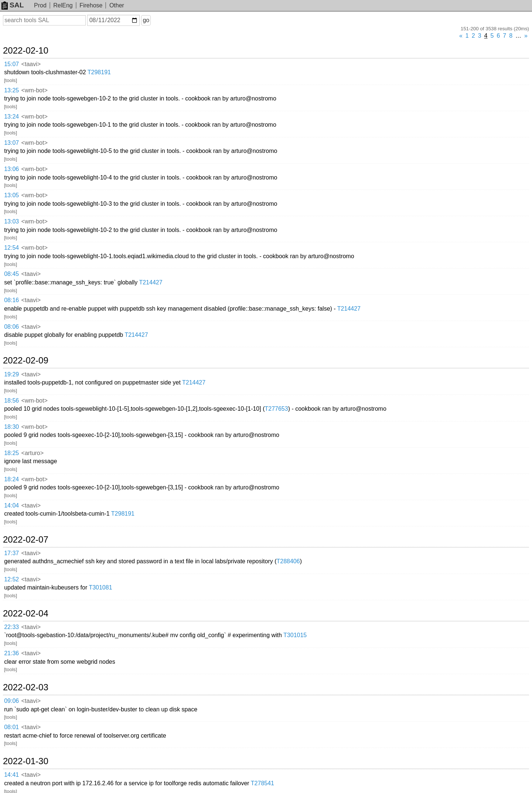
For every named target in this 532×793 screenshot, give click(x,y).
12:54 (11, 248)
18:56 (11, 401)
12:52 (11, 579)
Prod (40, 5)
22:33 (11, 627)
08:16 (11, 300)
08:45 (11, 274)
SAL (13, 5)
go (146, 20)
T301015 (295, 635)
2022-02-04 (26, 613)
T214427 (151, 282)
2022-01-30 (26, 761)
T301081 (100, 587)
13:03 (11, 221)
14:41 (11, 775)
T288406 (288, 561)
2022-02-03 (26, 687)
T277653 (276, 409)
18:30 (11, 427)
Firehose (91, 5)
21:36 (11, 653)
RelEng (63, 5)
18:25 (11, 453)
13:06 (11, 169)
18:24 (11, 479)
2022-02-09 (26, 360)
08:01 (11, 727)
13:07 (11, 143)
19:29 (11, 374)
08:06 (11, 327)
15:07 (11, 64)
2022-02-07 (26, 540)
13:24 (11, 117)
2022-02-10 (26, 51)
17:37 (11, 553)
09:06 (11, 701)
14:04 (11, 505)
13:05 (11, 195)
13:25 (11, 90)
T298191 (99, 72)
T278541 (262, 783)
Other (117, 5)
